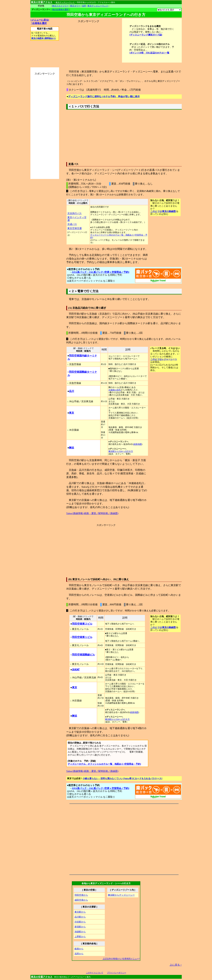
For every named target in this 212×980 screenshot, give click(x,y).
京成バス (72, 224)
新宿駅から (80, 927)
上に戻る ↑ (176, 965)
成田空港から (81, 900)
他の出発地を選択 (60, 10)
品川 (72, 391)
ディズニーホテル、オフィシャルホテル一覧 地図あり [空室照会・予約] (104, 764)
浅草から (79, 954)
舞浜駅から (121, 895)
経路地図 (138, 444)
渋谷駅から (80, 922)
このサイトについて (95, 973)
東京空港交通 (75, 228)
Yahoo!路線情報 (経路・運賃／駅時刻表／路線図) (92, 513)
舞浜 (72, 448)
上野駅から (80, 937)
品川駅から (80, 917)
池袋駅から (80, 932)
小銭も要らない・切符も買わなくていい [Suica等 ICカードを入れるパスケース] (122, 778)
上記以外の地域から (121, 959)
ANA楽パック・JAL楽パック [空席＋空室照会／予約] (101, 272)
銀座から (79, 949)
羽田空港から (81, 895)
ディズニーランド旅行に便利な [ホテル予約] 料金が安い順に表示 (104, 96)
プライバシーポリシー (117, 973)
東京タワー (75, 6)
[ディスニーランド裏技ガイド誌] (146, 35)
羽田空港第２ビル (82, 624)
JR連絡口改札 (115, 390)
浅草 (84, 6)
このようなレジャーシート (164, 359)
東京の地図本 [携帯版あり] (44, 38)
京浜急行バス (75, 213)
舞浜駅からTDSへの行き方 (121, 451)
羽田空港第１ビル (82, 637)
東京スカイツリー (60, 6)
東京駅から (80, 912)
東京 (72, 413)
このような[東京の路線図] (163, 211)
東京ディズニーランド (98, 6)
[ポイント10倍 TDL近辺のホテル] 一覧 (149, 53)
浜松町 (76, 670)
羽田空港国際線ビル (83, 655)
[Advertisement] (88, 43)
